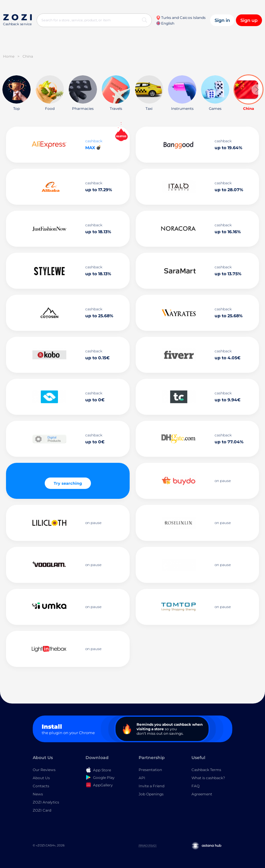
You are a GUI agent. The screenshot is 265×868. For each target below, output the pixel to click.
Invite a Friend (152, 786)
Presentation (150, 770)
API (142, 778)
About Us (41, 778)
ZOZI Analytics (46, 802)
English (165, 23)
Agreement (202, 794)
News (38, 794)
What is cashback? (208, 778)
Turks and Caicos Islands (181, 18)
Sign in (222, 20)
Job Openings (151, 794)
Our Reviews (44, 770)
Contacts (41, 786)
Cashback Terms (206, 770)
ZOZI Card (42, 810)
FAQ (196, 786)
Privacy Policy (148, 845)
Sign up (249, 20)
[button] (257, 90)
